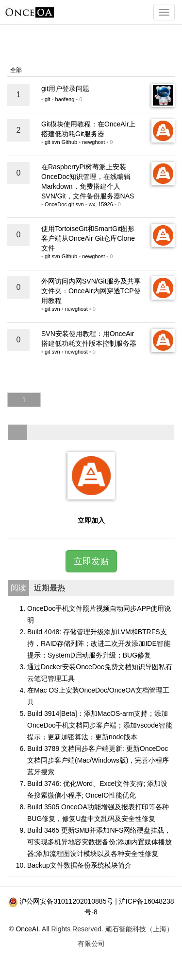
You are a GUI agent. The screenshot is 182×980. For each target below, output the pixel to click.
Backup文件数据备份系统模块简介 (79, 865)
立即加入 (91, 520)
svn (56, 142)
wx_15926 (101, 204)
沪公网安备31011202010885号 (66, 901)
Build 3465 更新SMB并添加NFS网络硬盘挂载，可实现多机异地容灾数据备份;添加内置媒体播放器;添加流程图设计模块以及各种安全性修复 (99, 842)
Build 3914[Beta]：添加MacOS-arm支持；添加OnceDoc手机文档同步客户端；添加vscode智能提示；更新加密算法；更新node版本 (100, 725)
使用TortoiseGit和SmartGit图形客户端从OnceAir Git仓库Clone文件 (88, 238)
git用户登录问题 (65, 89)
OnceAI (27, 929)
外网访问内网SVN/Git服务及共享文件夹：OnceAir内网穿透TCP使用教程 (91, 291)
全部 (16, 70)
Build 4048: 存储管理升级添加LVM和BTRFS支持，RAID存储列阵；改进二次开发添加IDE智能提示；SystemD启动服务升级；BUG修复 (99, 643)
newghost (93, 142)
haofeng (65, 99)
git (48, 99)
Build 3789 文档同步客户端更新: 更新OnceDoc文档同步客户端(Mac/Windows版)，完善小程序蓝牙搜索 (98, 760)
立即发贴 (91, 561)
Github (69, 142)
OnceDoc (56, 204)
